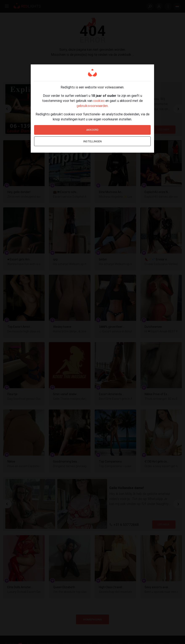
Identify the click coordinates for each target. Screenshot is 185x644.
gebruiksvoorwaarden (92, 106)
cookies (99, 101)
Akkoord (92, 130)
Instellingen (92, 141)
